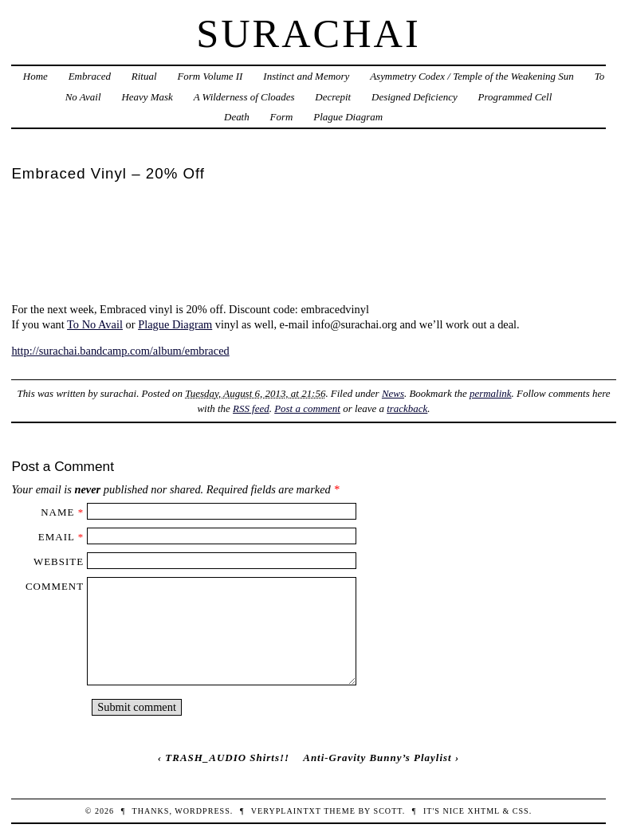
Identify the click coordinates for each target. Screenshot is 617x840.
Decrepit (333, 97)
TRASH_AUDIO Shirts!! (227, 758)
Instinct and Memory (306, 76)
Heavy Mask (147, 97)
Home (35, 76)
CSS (521, 811)
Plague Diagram (348, 117)
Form (282, 117)
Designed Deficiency (415, 97)
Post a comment (307, 408)
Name (57, 512)
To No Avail (95, 324)
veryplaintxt (286, 811)
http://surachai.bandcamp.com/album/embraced (120, 351)
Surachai (308, 33)
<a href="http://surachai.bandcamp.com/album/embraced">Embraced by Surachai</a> (308, 242)
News (393, 393)
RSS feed (251, 408)
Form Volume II (210, 76)
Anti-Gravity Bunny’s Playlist (377, 758)
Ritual (144, 76)
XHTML (483, 811)
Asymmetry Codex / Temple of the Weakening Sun (472, 76)
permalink (491, 393)
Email (57, 537)
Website (59, 561)
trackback (407, 408)
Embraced (90, 76)
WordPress (202, 811)
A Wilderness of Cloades (244, 97)
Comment (55, 586)
